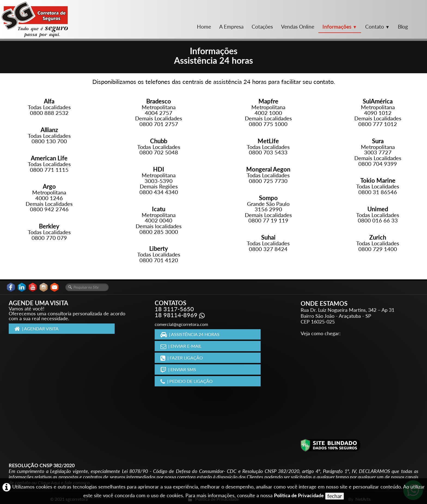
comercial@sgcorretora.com (181, 324)
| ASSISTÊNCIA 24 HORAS (190, 334)
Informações (340, 27)
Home (204, 27)
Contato (377, 27)
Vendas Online (298, 27)
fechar (335, 496)
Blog (403, 27)
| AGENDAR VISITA (36, 329)
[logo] (35, 19)
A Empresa (231, 27)
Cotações (262, 27)
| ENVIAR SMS (178, 369)
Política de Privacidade (299, 495)
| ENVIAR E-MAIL (181, 346)
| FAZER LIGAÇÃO (182, 358)
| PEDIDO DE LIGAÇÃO (187, 381)
